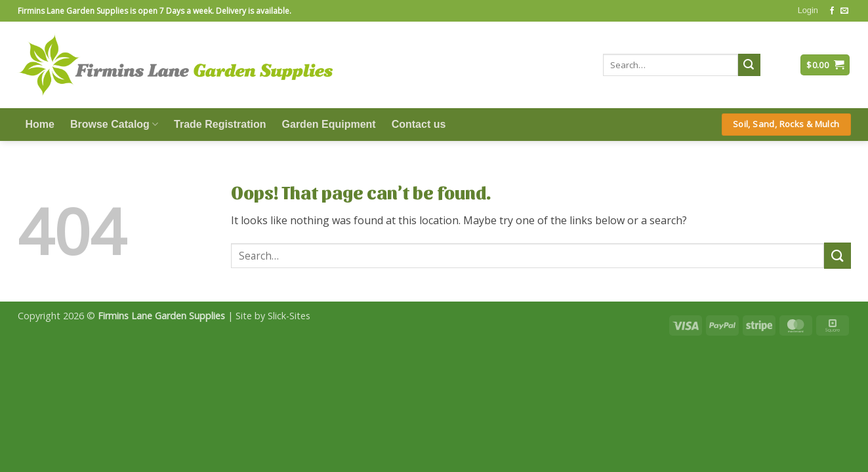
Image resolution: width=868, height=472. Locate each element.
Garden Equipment (329, 124)
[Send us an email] (844, 11)
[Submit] (749, 65)
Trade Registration (220, 124)
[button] (808, 10)
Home (40, 124)
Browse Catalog (114, 124)
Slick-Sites (289, 316)
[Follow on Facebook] (832, 11)
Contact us (419, 124)
